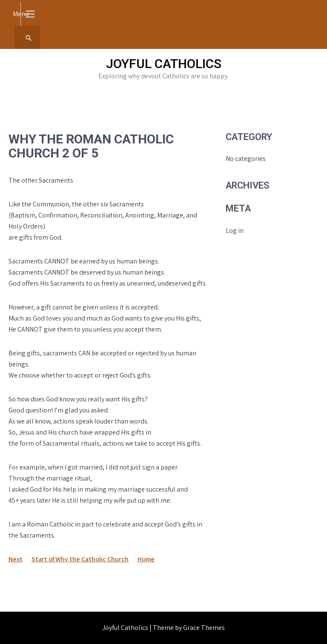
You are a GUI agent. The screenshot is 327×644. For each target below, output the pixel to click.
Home (146, 559)
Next (16, 559)
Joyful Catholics (164, 64)
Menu (21, 14)
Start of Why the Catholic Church (80, 559)
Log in (235, 230)
